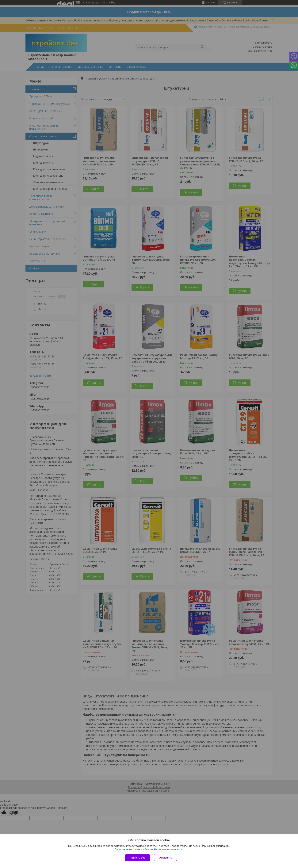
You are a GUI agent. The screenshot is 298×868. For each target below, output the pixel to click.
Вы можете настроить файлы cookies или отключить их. (148, 849)
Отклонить (165, 858)
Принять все (138, 858)
